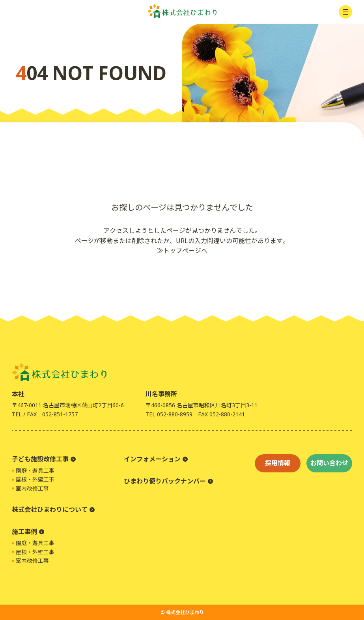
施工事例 (24, 532)
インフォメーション (152, 459)
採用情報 (278, 463)
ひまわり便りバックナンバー (165, 481)
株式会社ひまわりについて (50, 509)
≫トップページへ (182, 251)
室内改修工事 (32, 488)
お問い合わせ (329, 463)
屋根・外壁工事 (35, 479)
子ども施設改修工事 (40, 459)
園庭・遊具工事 (35, 471)
